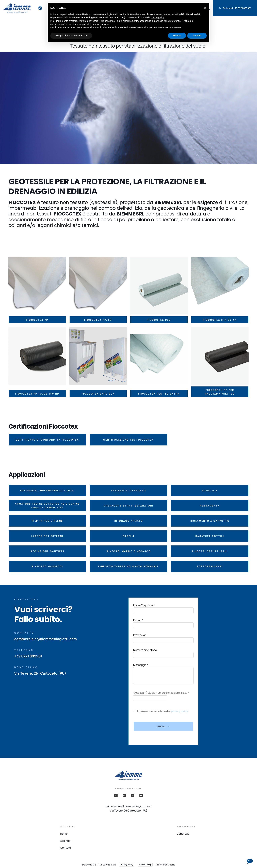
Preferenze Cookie (166, 865)
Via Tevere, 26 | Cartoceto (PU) (40, 673)
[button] (47, 440)
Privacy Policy (127, 865)
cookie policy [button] (157, 18)
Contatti (66, 848)
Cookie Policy (145, 865)
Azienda (65, 841)
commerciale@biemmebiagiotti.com (46, 639)
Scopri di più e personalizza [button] (71, 36)
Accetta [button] (197, 36)
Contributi (183, 834)
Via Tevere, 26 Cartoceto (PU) (128, 811)
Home (64, 834)
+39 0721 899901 (242, 8)
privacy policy (179, 711)
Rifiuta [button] (177, 36)
